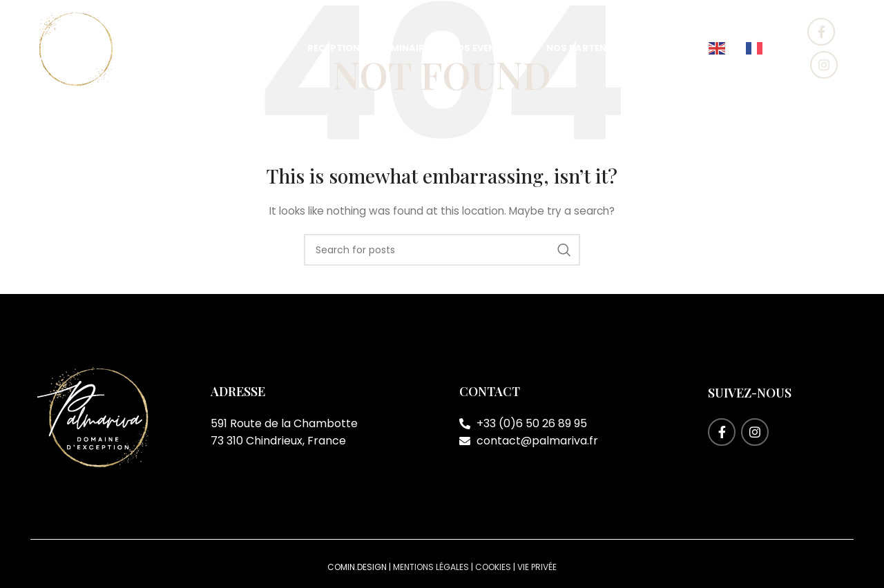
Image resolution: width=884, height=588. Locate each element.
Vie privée (537, 567)
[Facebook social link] (821, 32)
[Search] (442, 250)
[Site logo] (75, 48)
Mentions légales (431, 567)
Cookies (493, 567)
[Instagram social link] (824, 65)
